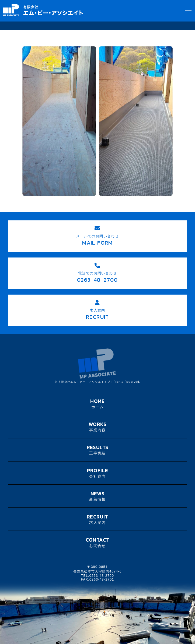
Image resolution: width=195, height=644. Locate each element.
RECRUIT (97, 519)
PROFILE (97, 473)
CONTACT (97, 542)
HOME (97, 404)
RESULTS (97, 450)
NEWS (97, 496)
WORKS (97, 427)
